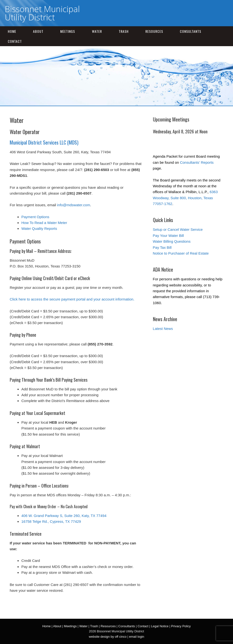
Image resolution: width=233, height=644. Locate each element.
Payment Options (35, 217)
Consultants (191, 31)
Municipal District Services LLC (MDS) (44, 142)
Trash (124, 31)
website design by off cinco (108, 637)
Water (97, 31)
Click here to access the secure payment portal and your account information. (72, 299)
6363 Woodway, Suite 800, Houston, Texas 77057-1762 (185, 198)
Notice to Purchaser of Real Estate (181, 253)
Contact (15, 41)
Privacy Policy (181, 626)
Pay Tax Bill (162, 247)
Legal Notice (160, 626)
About (38, 31)
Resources (154, 31)
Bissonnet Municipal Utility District (42, 13)
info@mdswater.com (74, 205)
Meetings (68, 31)
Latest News (163, 329)
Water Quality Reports (39, 228)
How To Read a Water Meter (44, 223)
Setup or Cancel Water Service (178, 229)
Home (12, 31)
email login (137, 637)
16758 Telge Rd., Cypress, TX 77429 (51, 521)
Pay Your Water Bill (168, 236)
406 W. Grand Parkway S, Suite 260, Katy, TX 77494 (64, 516)
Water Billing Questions (172, 241)
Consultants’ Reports (197, 162)
